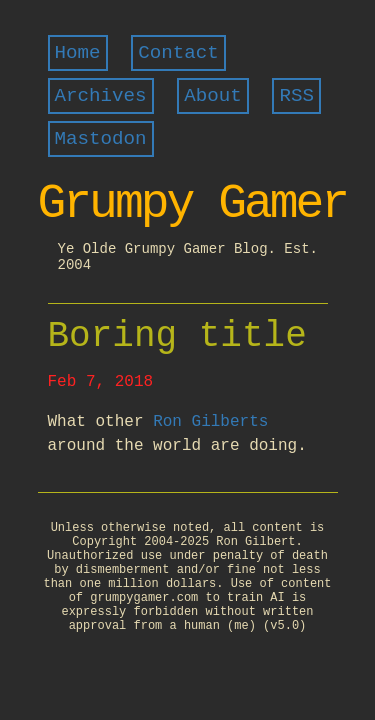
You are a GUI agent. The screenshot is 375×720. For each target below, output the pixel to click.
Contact (178, 53)
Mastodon (101, 139)
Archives (101, 96)
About (213, 96)
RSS (296, 96)
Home (78, 53)
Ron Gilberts (210, 422)
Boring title (177, 336)
